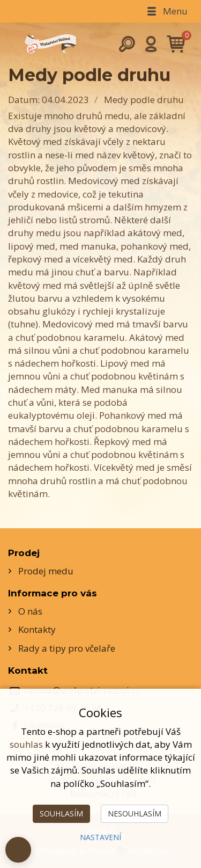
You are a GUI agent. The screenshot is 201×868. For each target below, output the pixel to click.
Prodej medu (46, 571)
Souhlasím (61, 814)
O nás (30, 611)
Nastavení (100, 837)
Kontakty (37, 629)
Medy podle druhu (144, 100)
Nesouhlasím (135, 814)
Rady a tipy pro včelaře (67, 648)
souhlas (26, 744)
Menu (166, 11)
